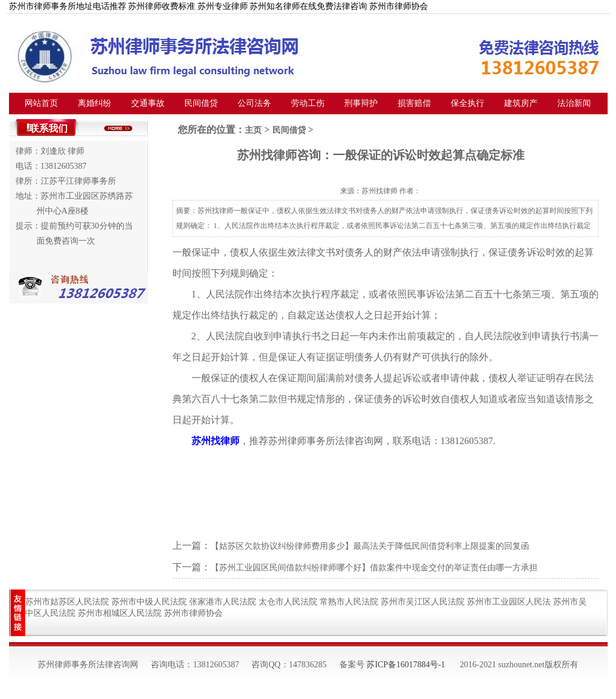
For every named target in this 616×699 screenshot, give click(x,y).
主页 (253, 130)
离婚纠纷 (95, 103)
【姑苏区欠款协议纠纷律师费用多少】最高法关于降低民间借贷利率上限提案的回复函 (370, 546)
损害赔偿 (414, 103)
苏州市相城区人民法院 (120, 613)
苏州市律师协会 (193, 613)
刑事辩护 (361, 103)
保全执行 (468, 103)
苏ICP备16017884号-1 (406, 665)
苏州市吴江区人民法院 (423, 602)
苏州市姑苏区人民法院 (67, 602)
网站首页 (41, 103)
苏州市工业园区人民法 (509, 602)
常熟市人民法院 (349, 602)
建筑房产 (521, 103)
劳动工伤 (308, 103)
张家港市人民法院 (223, 602)
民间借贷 (201, 103)
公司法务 (254, 103)
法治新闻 (574, 103)
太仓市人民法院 (288, 602)
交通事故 (148, 103)
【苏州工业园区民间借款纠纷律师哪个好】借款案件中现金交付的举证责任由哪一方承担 (374, 568)
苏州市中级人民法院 (149, 602)
